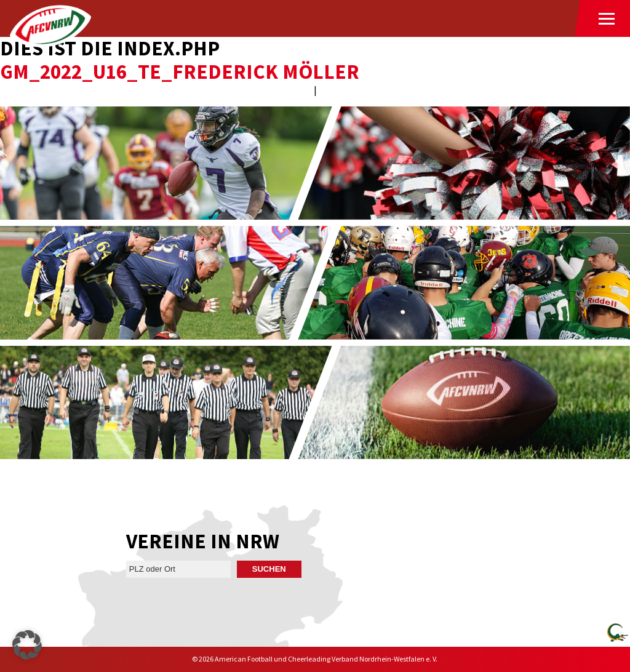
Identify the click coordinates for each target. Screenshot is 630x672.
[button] (27, 645)
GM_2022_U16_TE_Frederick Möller (180, 72)
